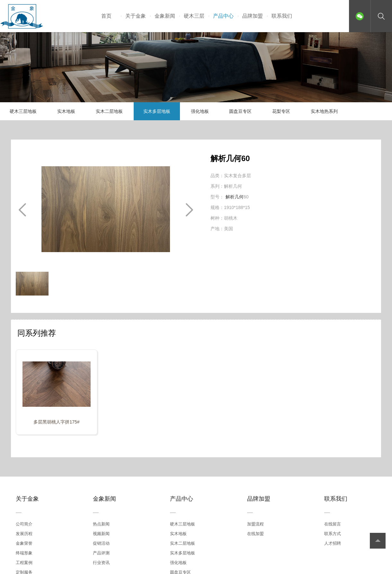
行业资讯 (101, 563)
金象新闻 (165, 16)
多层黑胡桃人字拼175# (56, 422)
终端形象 (24, 553)
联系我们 (282, 16)
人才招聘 (333, 543)
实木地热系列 (324, 111)
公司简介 (24, 524)
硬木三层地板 (23, 111)
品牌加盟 (253, 16)
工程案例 (24, 563)
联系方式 (333, 534)
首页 (106, 16)
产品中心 (223, 16)
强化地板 (200, 111)
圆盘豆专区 (240, 111)
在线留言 (333, 524)
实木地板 (66, 111)
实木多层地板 (157, 111)
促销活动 (101, 543)
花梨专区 (281, 111)
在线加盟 (255, 534)
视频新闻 (101, 534)
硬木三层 (194, 16)
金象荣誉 (24, 543)
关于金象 (136, 16)
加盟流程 (255, 524)
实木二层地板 (109, 111)
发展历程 (24, 534)
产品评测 (101, 553)
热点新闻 (101, 524)
